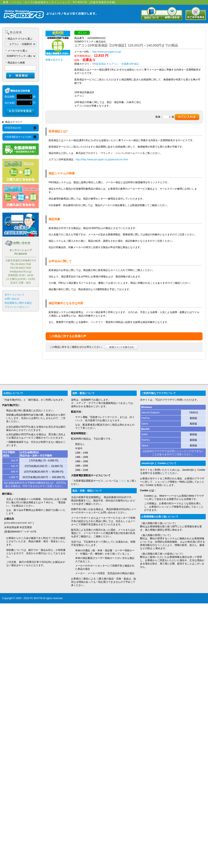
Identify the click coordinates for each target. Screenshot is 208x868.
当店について (151, 13)
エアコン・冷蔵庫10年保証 (124, 64)
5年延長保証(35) (13, 128)
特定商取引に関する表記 (18, 303)
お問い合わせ (172, 13)
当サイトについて (14, 295)
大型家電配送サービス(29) (18, 137)
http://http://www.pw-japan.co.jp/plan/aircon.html (102, 160)
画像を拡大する (54, 60)
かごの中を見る (196, 13)
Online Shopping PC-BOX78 (24, 15)
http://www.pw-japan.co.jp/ (107, 52)
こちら (122, 481)
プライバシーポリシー (17, 307)
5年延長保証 (99, 64)
